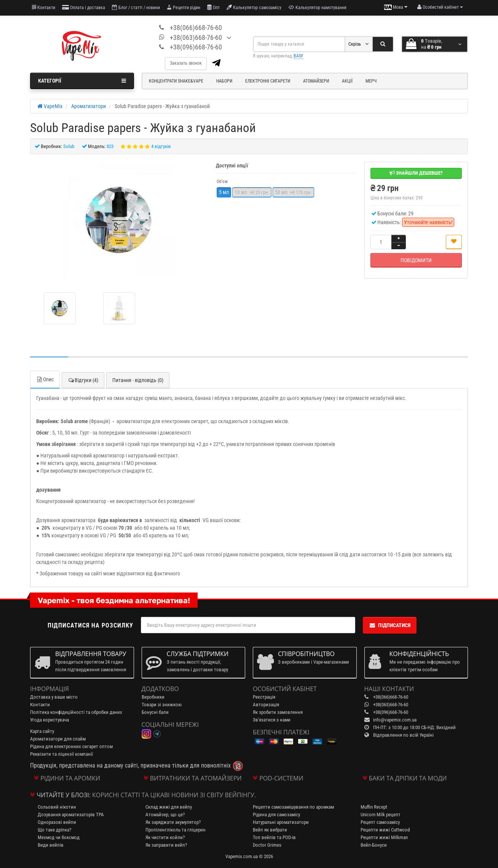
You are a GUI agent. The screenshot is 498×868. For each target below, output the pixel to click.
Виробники (153, 697)
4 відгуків (161, 146)
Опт (213, 7)
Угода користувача (49, 720)
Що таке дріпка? (54, 830)
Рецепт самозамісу (380, 822)
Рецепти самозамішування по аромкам (293, 807)
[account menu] (440, 7)
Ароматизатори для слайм (58, 739)
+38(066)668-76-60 (196, 28)
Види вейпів (51, 845)
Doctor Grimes (267, 845)
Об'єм (222, 182)
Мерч (371, 81)
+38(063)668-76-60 (196, 37)
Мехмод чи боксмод (59, 837)
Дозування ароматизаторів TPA (71, 815)
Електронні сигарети (268, 81)
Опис (45, 379)
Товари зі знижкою (162, 705)
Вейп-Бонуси (374, 845)
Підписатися (390, 625)
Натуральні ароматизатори (281, 822)
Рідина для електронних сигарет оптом (71, 746)
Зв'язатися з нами (272, 720)
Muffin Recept (374, 807)
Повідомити (416, 260)
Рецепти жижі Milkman (384, 837)
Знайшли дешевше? (416, 173)
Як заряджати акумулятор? (173, 822)
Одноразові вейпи (57, 822)
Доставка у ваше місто (54, 697)
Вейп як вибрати (270, 830)
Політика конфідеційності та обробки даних (76, 712)
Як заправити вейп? (166, 845)
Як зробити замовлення (278, 712)
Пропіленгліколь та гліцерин (176, 830)
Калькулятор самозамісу (254, 7)
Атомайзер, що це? (165, 815)
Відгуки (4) (83, 380)
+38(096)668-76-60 (196, 47)
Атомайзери (316, 81)
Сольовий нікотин (57, 807)
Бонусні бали (155, 712)
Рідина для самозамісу (276, 815)
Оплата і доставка (84, 7)
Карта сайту (42, 731)
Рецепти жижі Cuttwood (385, 830)
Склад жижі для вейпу (169, 807)
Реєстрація (264, 697)
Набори (224, 81)
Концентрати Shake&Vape (176, 81)
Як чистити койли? (165, 837)
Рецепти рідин (184, 7)
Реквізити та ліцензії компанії (61, 754)
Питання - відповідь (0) (138, 380)
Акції (347, 81)
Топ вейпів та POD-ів (274, 837)
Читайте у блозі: (64, 795)
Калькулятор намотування (317, 7)
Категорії (82, 81)
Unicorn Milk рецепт (381, 815)
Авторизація (266, 705)
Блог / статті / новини (136, 7)
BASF (298, 56)
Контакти (44, 7)
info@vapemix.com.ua (395, 720)
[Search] (383, 44)
